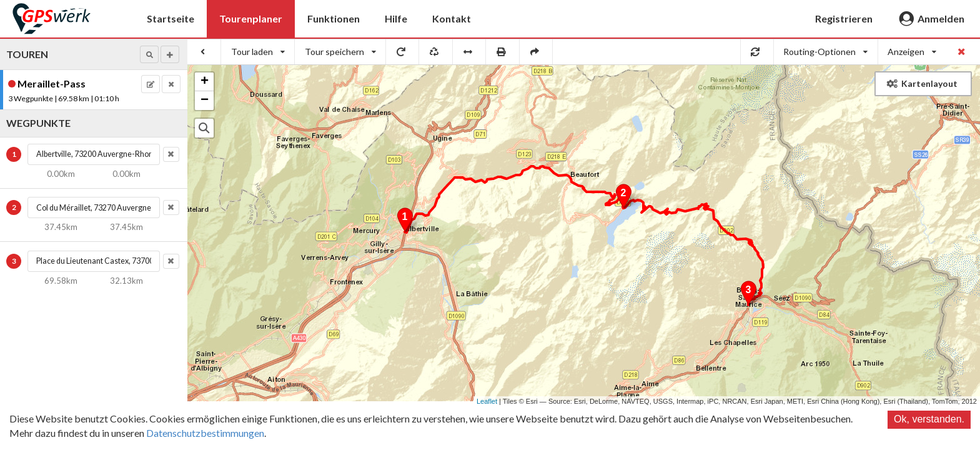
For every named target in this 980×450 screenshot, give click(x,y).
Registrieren (844, 18)
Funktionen (334, 18)
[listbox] (258, 52)
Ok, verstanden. (929, 419)
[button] (149, 54)
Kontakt (452, 18)
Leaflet (487, 401)
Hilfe (396, 18)
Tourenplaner (251, 18)
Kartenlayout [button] (922, 83)
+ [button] (205, 82)
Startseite (171, 18)
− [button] (205, 101)
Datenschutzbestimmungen (205, 433)
